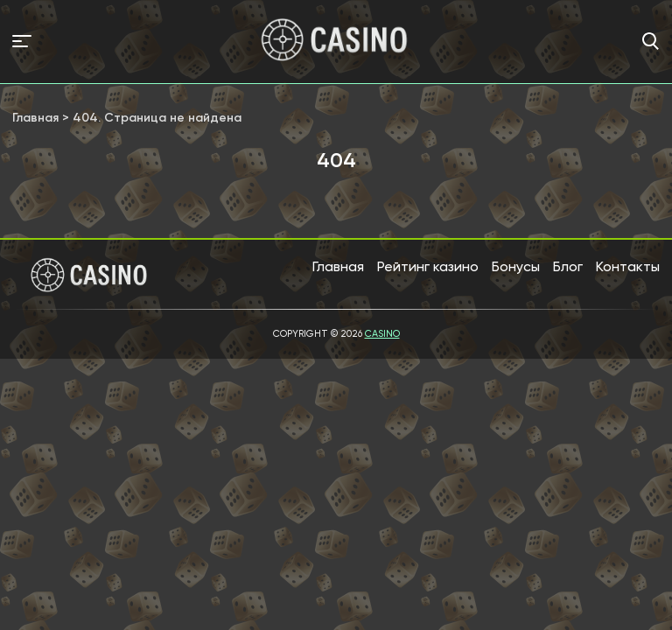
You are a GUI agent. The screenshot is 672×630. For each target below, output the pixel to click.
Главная (338, 266)
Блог (568, 266)
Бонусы (516, 266)
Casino (382, 334)
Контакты (628, 266)
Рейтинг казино (428, 266)
